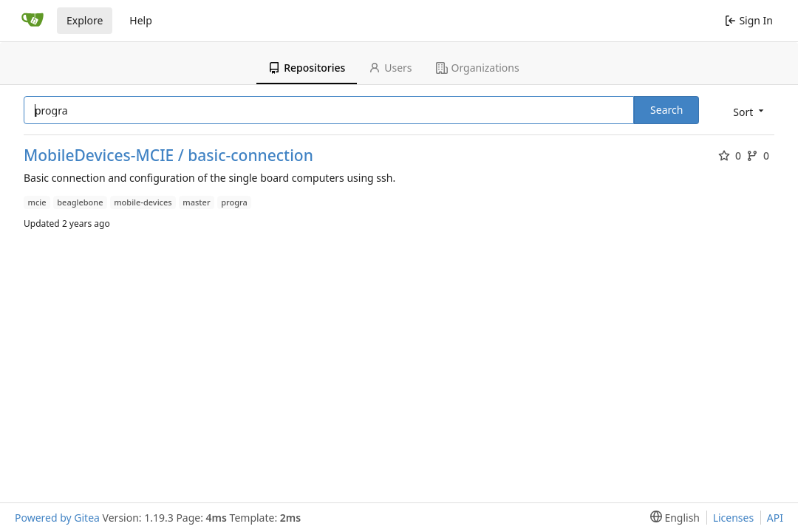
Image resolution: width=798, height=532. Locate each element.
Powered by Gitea (57, 518)
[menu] (747, 111)
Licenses (734, 518)
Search (666, 110)
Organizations (478, 68)
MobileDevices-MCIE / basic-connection (168, 156)
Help (141, 20)
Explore (85, 20)
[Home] (33, 21)
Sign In (749, 20)
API (775, 518)
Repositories (307, 68)
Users (390, 68)
